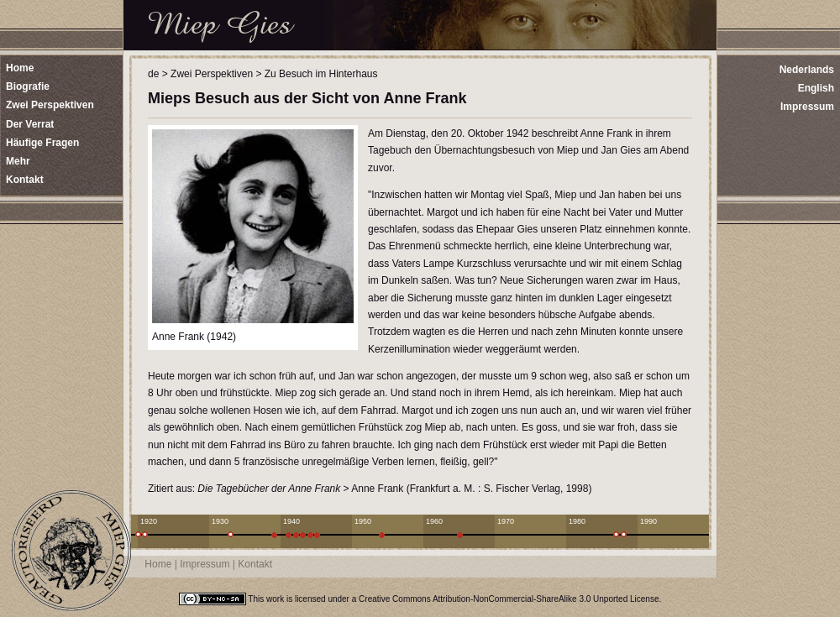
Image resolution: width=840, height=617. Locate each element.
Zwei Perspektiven (212, 74)
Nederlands (807, 70)
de (153, 74)
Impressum (807, 107)
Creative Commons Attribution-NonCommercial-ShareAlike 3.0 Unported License (509, 599)
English (816, 88)
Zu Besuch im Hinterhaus (321, 74)
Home (158, 564)
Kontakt (255, 564)
